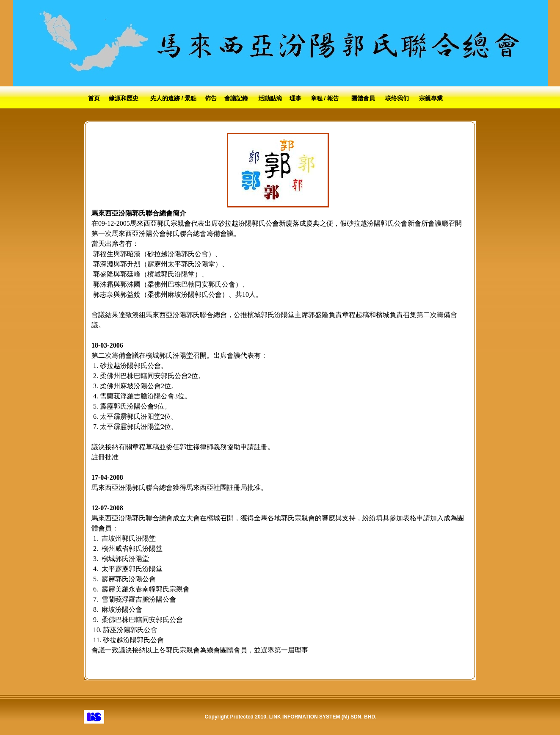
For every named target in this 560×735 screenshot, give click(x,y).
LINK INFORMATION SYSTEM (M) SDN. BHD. (323, 717)
